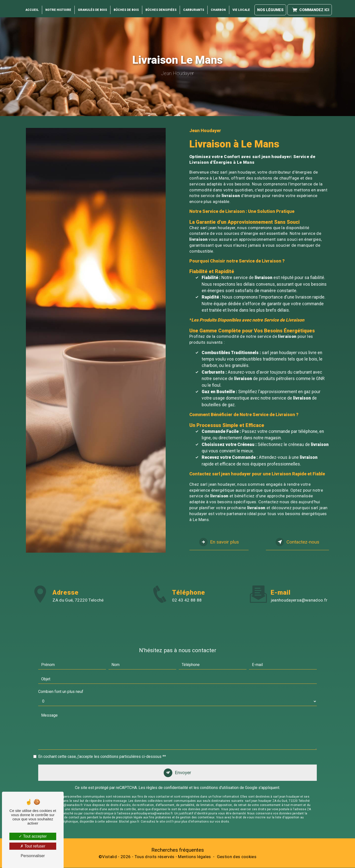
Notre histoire (58, 8)
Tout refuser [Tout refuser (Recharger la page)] (33, 846)
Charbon (218, 8)
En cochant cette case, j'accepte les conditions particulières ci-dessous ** (102, 740)
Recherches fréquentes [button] (178, 850)
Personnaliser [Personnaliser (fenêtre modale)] (33, 856)
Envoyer (183, 757)
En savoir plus (219, 542)
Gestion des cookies (237, 857)
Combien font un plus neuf (61, 676)
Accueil (32, 8)
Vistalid (109, 857)
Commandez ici (310, 8)
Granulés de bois (92, 8)
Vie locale (241, 8)
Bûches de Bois (126, 8)
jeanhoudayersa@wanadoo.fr (299, 584)
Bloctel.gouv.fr (129, 806)
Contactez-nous (297, 542)
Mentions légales (194, 857)
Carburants (194, 8)
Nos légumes (270, 7)
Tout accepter (33, 836)
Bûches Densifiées (161, 8)
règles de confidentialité (167, 772)
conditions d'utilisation (219, 772)
